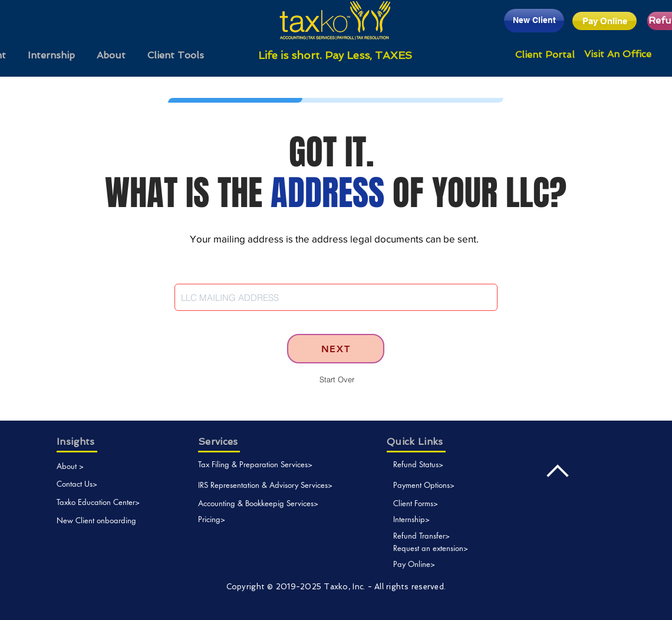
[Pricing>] (212, 519)
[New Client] (534, 21)
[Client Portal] (545, 55)
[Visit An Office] (617, 54)
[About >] (74, 466)
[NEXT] (336, 349)
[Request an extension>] (442, 548)
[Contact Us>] (101, 484)
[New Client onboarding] (98, 521)
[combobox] (336, 297)
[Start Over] (337, 379)
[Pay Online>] (420, 564)
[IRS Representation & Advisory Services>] (266, 485)
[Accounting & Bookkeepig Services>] (258, 503)
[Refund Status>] (429, 465)
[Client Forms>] (423, 503)
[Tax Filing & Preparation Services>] (256, 465)
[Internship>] (423, 519)
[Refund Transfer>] (442, 536)
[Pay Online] (605, 21)
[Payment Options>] (449, 485)
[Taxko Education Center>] (98, 502)
